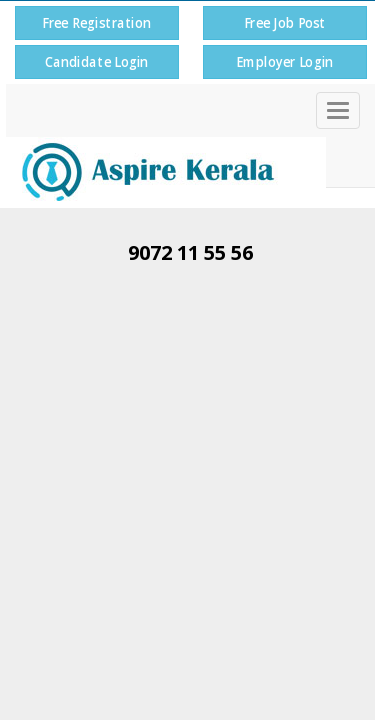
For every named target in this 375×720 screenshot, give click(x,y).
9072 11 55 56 (190, 252)
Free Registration (96, 22)
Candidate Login (97, 61)
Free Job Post (284, 22)
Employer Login (284, 61)
